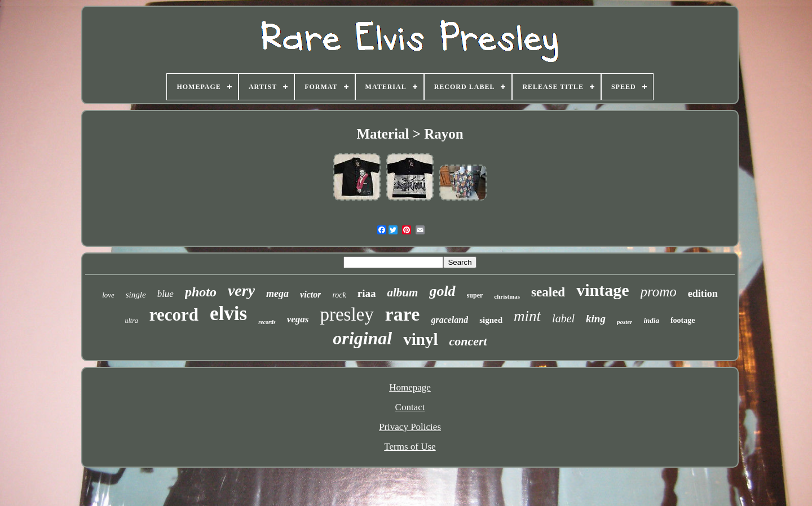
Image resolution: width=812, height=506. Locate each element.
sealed (548, 292)
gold (442, 291)
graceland (449, 320)
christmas (507, 296)
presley (347, 314)
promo (659, 292)
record (174, 315)
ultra (132, 321)
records (267, 322)
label (563, 318)
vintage (603, 290)
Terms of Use (410, 447)
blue (166, 294)
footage (683, 320)
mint (527, 316)
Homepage (410, 387)
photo (201, 292)
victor (310, 294)
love (108, 295)
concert (468, 341)
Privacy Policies (410, 427)
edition (703, 294)
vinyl (420, 339)
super (475, 295)
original (362, 338)
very (241, 290)
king (596, 319)
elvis (228, 314)
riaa (367, 293)
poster (625, 322)
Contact (410, 407)
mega (277, 294)
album (403, 292)
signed (491, 320)
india (651, 320)
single (136, 295)
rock (339, 295)
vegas (298, 319)
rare (403, 314)
